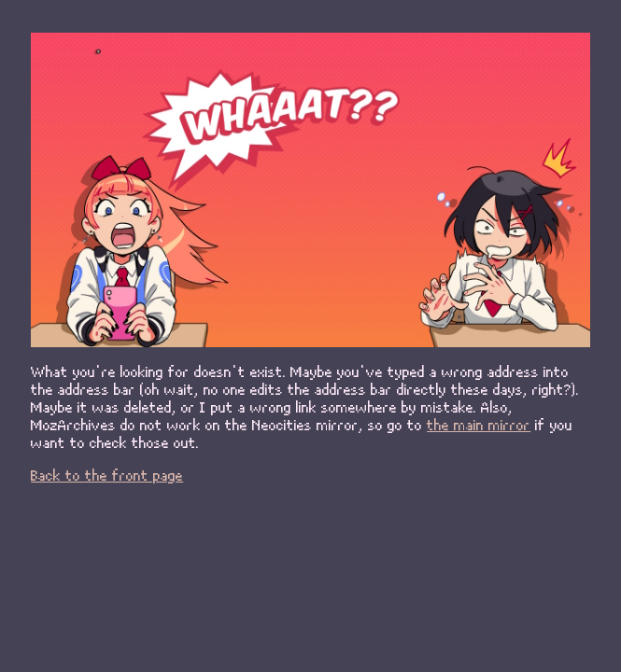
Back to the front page (107, 475)
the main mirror (479, 424)
